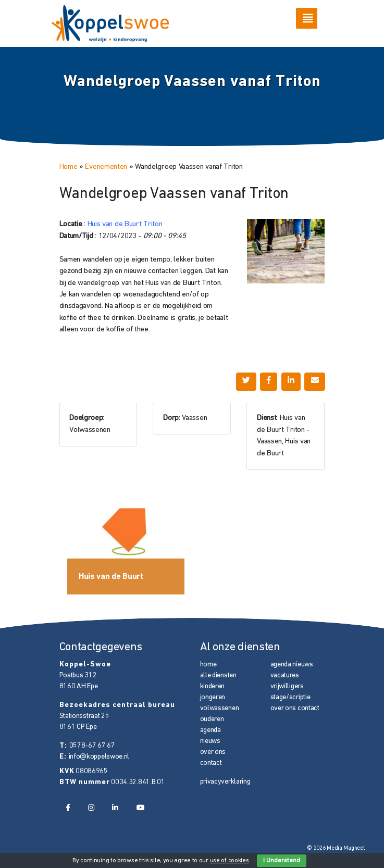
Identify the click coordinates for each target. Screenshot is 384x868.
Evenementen (106, 167)
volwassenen (220, 708)
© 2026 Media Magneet (336, 848)
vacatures (285, 675)
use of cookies (230, 861)
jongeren (213, 697)
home (208, 665)
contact (211, 763)
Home (69, 167)
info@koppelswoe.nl (99, 757)
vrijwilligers (287, 686)
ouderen (212, 719)
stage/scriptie (290, 697)
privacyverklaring (225, 782)
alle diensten (218, 675)
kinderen (213, 686)
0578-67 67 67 (92, 746)
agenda (210, 730)
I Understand (282, 861)
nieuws (210, 741)
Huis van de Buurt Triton (125, 224)
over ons (213, 752)
